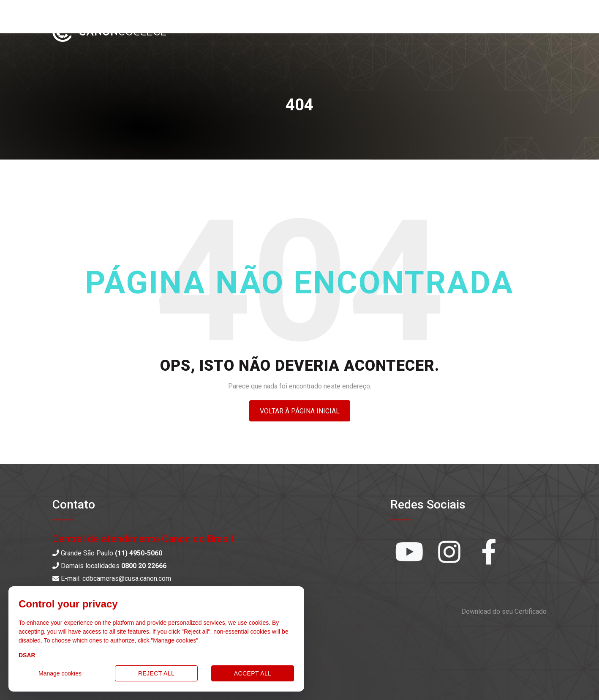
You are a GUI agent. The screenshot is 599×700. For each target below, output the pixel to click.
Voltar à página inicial (300, 411)
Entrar (528, 30)
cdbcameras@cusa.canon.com (127, 578)
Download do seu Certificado (504, 611)
